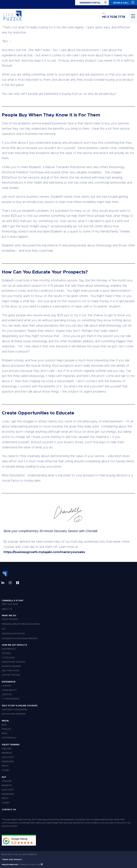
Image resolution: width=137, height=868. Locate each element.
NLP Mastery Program (14, 714)
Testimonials (9, 738)
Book (5, 733)
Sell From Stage (11, 671)
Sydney (6, 770)
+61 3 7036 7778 (113, 17)
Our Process (9, 649)
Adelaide (7, 749)
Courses (6, 653)
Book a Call (124, 2)
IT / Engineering (11, 699)
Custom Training (11, 675)
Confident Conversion (15, 710)
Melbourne (8, 762)
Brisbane (7, 753)
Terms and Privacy (12, 860)
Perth (5, 766)
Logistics (7, 694)
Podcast (6, 729)
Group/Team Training (14, 662)
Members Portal (93, 2)
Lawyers (6, 686)
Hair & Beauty (9, 690)
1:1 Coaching (8, 658)
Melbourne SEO (10, 865)
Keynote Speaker (11, 666)
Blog (4, 725)
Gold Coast (8, 757)
